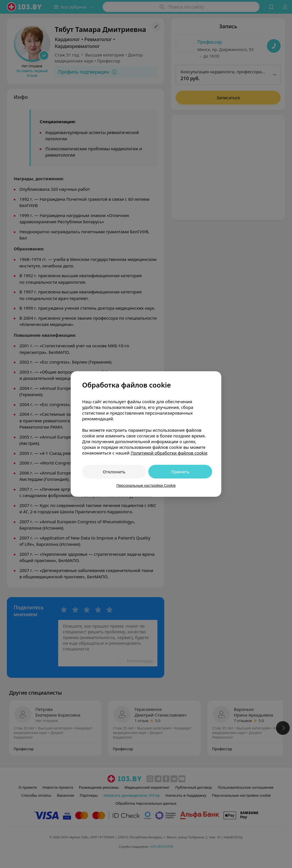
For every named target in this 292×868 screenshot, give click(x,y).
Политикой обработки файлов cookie (169, 453)
